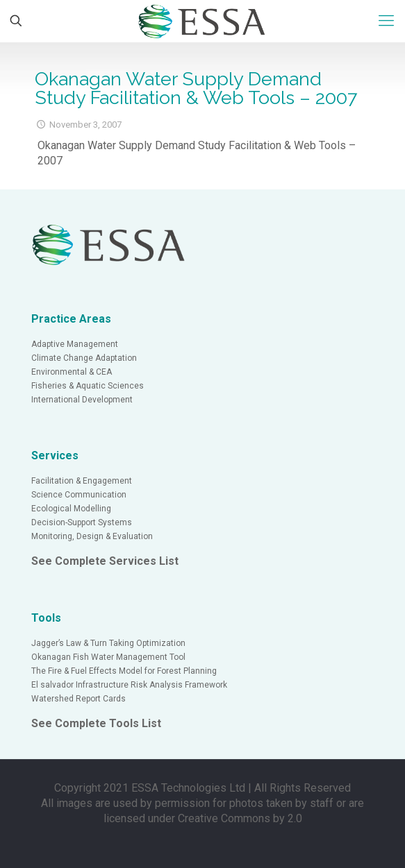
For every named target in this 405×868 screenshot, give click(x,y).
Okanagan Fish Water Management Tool (108, 657)
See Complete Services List (105, 561)
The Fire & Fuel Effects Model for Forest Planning (124, 671)
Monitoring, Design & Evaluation (92, 536)
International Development (82, 400)
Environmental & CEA (72, 372)
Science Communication (79, 495)
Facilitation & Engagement (82, 481)
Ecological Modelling (71, 509)
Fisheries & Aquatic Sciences (88, 386)
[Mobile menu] (386, 21)
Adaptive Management (75, 344)
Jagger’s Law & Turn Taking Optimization (108, 643)
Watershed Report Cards (78, 699)
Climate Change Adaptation (84, 358)
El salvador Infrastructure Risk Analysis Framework (129, 685)
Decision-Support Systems (82, 522)
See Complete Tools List (96, 723)
